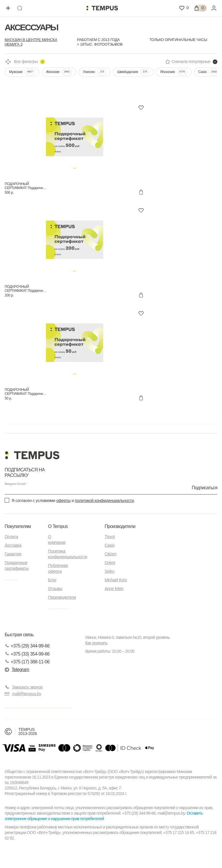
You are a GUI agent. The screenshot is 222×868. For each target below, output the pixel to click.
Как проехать (96, 643)
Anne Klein (114, 589)
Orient (110, 563)
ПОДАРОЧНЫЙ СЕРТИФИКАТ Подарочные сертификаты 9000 (26, 392)
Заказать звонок (27, 687)
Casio (110, 545)
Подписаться (205, 487)
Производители (62, 597)
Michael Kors (116, 580)
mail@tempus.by (23, 694)
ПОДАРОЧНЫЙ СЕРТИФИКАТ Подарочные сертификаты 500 (26, 186)
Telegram (17, 670)
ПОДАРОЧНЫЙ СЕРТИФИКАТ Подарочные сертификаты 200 (26, 289)
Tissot (110, 537)
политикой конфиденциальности (104, 501)
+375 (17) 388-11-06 (27, 662)
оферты (63, 501)
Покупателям (18, 526)
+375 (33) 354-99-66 (27, 654)
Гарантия (13, 554)
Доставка (13, 545)
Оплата (11, 537)
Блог (52, 580)
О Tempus (58, 526)
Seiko (110, 571)
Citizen (111, 554)
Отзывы (55, 589)
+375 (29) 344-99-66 (27, 646)
